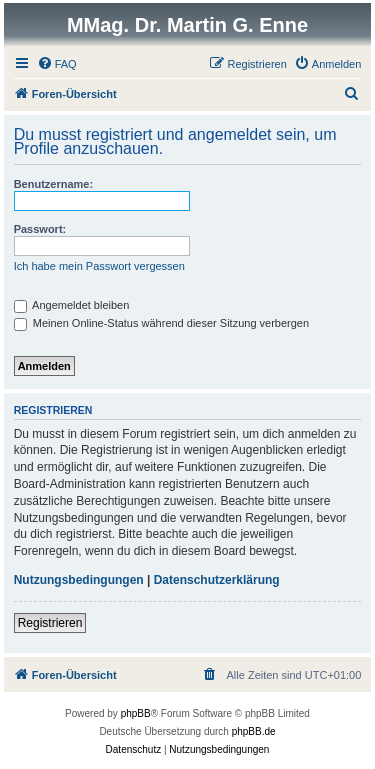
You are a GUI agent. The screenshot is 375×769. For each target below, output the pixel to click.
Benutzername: (53, 184)
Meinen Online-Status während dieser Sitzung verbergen (161, 323)
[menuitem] (57, 64)
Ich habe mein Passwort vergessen (99, 266)
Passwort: (40, 229)
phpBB (136, 713)
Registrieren (50, 623)
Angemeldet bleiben (72, 305)
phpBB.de (254, 731)
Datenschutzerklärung (217, 580)
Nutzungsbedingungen (79, 580)
